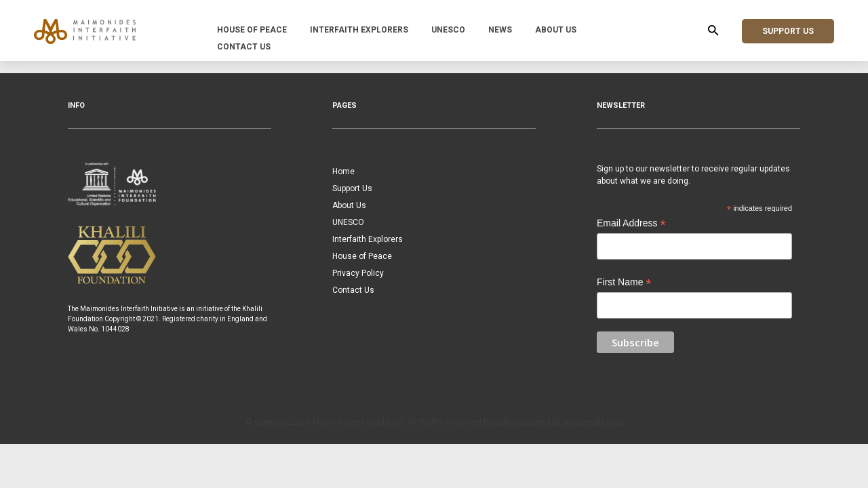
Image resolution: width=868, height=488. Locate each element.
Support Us (788, 31)
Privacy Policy (358, 273)
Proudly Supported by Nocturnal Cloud (553, 422)
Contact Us (244, 47)
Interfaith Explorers (359, 30)
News (500, 30)
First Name (624, 282)
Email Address (631, 223)
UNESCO (448, 30)
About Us (556, 30)
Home (343, 171)
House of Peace (252, 30)
